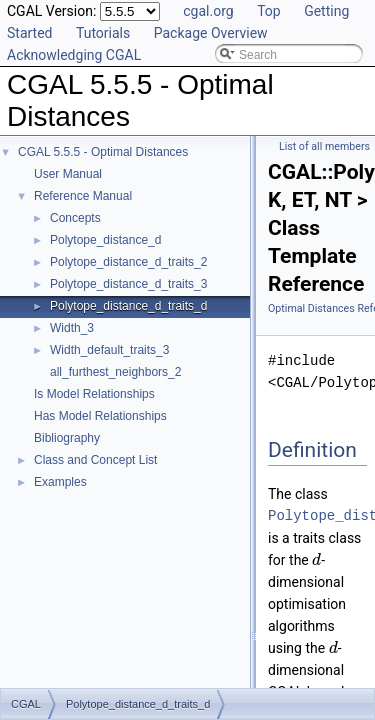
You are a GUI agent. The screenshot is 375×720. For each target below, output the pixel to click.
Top (269, 11)
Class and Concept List (95, 460)
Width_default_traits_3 (109, 350)
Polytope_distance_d (105, 240)
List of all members (324, 146)
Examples (60, 482)
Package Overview (211, 33)
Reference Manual (83, 196)
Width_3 (72, 328)
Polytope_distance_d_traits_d (128, 306)
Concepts (75, 218)
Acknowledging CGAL (74, 55)
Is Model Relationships (94, 394)
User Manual (68, 174)
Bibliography (67, 438)
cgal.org (208, 11)
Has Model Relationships (100, 416)
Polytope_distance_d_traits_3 (128, 284)
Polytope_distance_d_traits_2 (128, 262)
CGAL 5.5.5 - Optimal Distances (103, 152)
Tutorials (103, 33)
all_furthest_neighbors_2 (115, 372)
